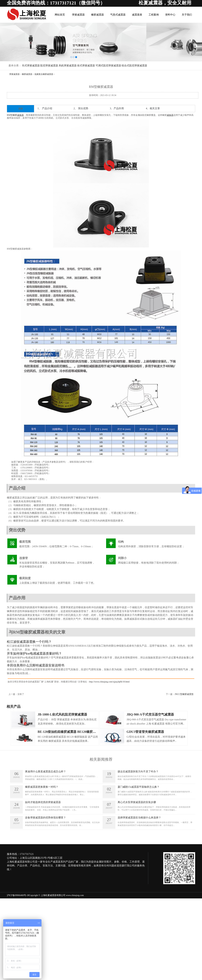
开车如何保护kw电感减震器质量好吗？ (34, 653)
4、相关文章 (153, 108)
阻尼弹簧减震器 (49, 66)
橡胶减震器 (99, 15)
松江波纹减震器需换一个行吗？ (29, 642)
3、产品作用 (117, 108)
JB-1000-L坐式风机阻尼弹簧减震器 (62, 714)
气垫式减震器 (120, 15)
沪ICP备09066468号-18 (18, 895)
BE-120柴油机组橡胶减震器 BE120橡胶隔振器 (70, 732)
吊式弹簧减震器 (31, 66)
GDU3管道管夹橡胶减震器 (145, 732)
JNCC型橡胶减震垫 (184, 694)
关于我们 (187, 15)
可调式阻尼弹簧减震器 (108, 66)
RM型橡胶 (12, 115)
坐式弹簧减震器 (86, 66)
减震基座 (138, 15)
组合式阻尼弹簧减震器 (134, 66)
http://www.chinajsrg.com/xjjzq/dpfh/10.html (109, 682)
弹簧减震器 (81, 15)
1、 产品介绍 (45, 108)
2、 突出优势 (81, 108)
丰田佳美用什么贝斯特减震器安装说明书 (36, 665)
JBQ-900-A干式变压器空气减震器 (150, 714)
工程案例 (155, 15)
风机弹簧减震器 (68, 66)
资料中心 (171, 15)
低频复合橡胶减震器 (44, 74)
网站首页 (63, 15)
